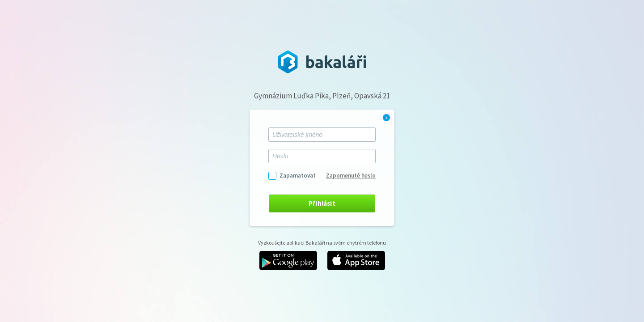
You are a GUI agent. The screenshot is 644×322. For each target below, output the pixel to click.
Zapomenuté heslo (351, 176)
